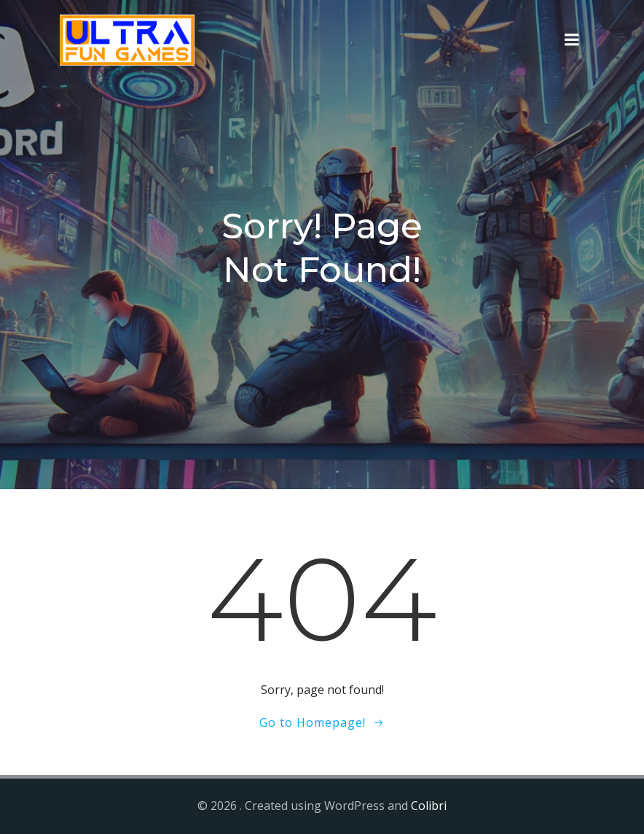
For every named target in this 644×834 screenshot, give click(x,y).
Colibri (429, 806)
